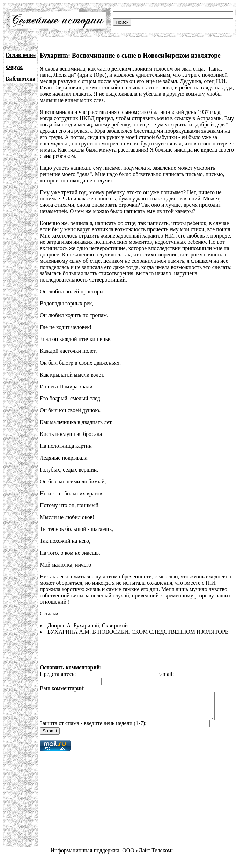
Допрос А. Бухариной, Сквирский (88, 625)
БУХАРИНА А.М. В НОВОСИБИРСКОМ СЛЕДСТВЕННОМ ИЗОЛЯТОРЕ (138, 632)
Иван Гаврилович (61, 87)
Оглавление (21, 55)
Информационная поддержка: (87, 856)
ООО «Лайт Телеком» (148, 856)
